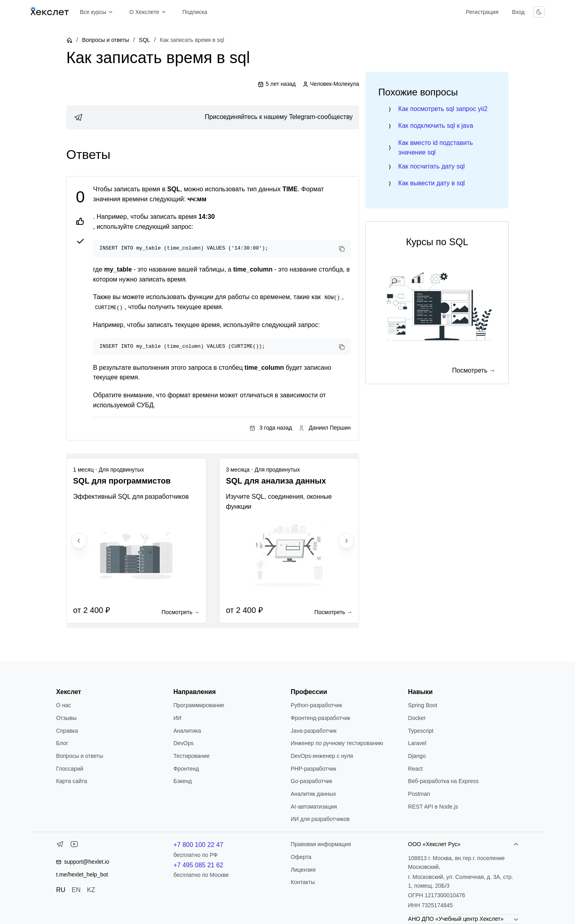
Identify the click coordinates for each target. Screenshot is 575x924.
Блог (62, 743)
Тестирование (191, 756)
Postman (419, 794)
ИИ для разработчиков (320, 819)
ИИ (177, 718)
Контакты (303, 882)
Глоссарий (69, 769)
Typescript (421, 731)
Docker (417, 718)
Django (417, 756)
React (415, 769)
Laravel (417, 743)
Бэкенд (182, 781)
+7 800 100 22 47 (198, 845)
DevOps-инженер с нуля (322, 756)
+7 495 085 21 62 (198, 865)
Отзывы (66, 718)
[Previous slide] (79, 541)
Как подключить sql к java (435, 126)
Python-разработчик (316, 705)
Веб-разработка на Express (443, 781)
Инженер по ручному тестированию (337, 743)
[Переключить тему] (539, 12)
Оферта (301, 857)
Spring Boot (423, 705)
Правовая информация (321, 844)
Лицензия (303, 870)
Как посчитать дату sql (431, 166)
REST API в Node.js (433, 807)
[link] (213, 117)
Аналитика (187, 731)
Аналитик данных (313, 794)
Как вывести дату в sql (431, 183)
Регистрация (482, 12)
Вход (518, 12)
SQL (145, 40)
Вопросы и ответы (105, 40)
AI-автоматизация (314, 807)
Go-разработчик (311, 781)
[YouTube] (74, 846)
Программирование (199, 705)
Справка (67, 731)
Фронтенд (186, 769)
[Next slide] (346, 541)
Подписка (195, 12)
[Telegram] (60, 846)
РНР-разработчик (313, 769)
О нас (63, 705)
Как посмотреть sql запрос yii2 (443, 109)
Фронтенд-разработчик (320, 718)
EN (76, 890)
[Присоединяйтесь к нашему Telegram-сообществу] (213, 117)
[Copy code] (342, 249)
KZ (91, 890)
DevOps (183, 743)
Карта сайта (71, 781)
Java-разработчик (314, 731)
